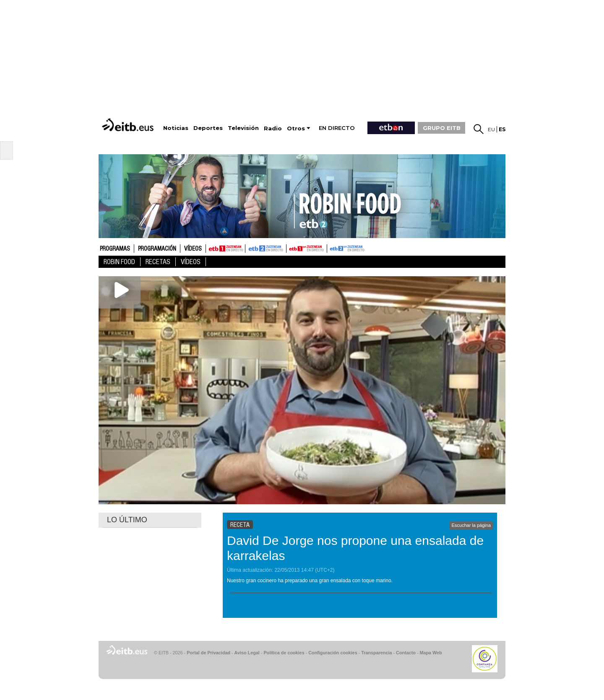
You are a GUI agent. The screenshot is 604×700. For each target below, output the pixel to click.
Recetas (158, 262)
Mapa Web (431, 653)
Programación (157, 249)
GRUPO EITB (442, 128)
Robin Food (119, 262)
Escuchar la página (471, 525)
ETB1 (225, 249)
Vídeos (193, 249)
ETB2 (266, 249)
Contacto (406, 653)
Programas (115, 249)
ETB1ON (290, 248)
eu (491, 129)
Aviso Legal (247, 653)
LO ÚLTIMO (127, 520)
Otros (296, 128)
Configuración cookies (333, 653)
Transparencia (376, 653)
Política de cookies (284, 653)
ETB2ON (331, 248)
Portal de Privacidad (208, 653)
